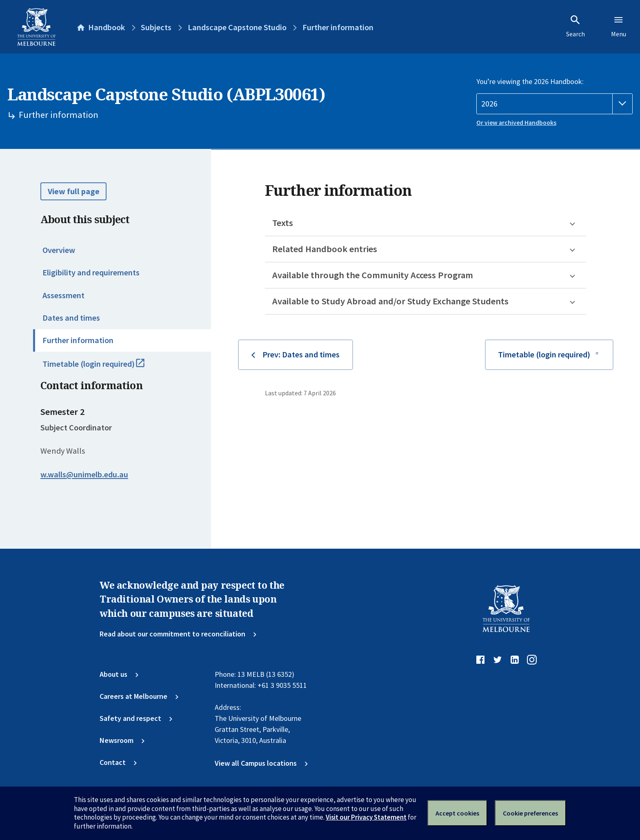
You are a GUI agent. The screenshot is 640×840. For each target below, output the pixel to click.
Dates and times (71, 318)
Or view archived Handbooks (516, 123)
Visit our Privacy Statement (366, 817)
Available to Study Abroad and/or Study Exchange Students (390, 301)
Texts (283, 223)
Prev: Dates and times (301, 355)
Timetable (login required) (104, 368)
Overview (59, 250)
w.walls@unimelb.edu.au (84, 474)
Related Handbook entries (325, 249)
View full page (74, 191)
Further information (78, 340)
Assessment (63, 295)
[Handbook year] (554, 104)
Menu (619, 26)
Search (576, 26)
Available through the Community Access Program (373, 275)
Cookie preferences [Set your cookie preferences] (530, 813)
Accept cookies (457, 813)
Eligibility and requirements (91, 273)
